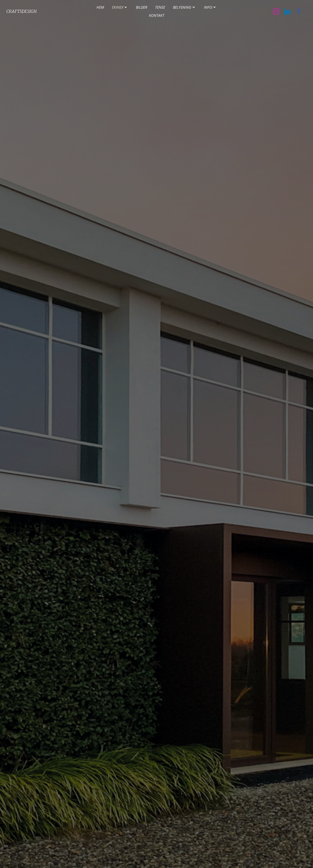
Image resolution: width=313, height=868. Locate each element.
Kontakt (157, 16)
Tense (160, 8)
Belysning (184, 8)
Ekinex (120, 8)
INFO (210, 8)
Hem (100, 8)
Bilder (142, 8)
